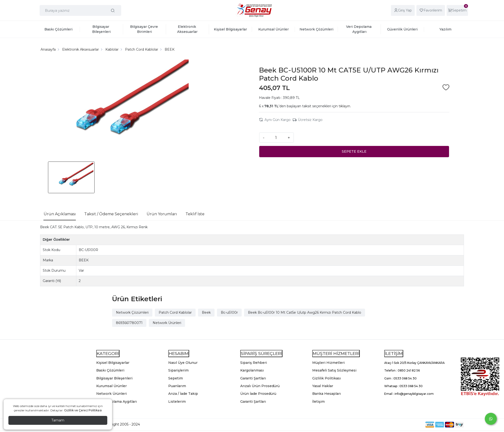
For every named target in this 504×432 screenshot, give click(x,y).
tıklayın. (345, 106)
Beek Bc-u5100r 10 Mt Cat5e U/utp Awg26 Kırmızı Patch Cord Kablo (305, 312)
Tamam (58, 420)
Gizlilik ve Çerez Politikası (83, 410)
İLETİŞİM (394, 353)
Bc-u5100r (229, 312)
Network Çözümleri (132, 312)
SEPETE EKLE (354, 151)
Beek (206, 312)
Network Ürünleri (167, 323)
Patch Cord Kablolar (175, 312)
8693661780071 (129, 323)
